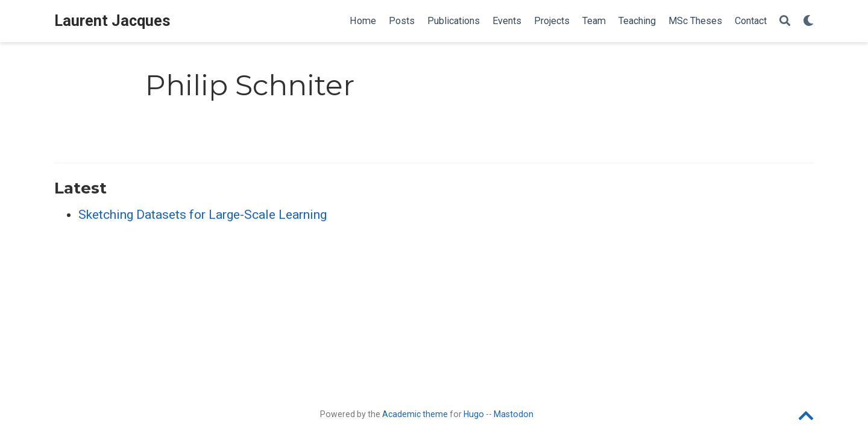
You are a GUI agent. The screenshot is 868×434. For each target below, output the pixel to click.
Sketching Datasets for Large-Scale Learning (203, 215)
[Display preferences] (808, 21)
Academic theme (415, 414)
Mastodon (514, 414)
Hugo (474, 414)
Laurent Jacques (112, 21)
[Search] (785, 21)
